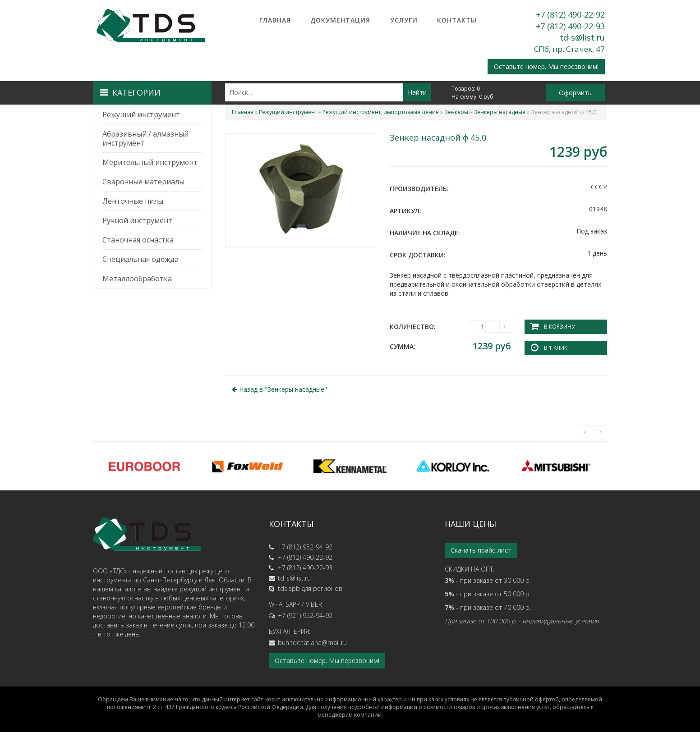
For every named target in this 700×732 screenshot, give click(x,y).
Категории (130, 92)
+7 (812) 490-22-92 (570, 14)
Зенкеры (456, 112)
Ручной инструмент (137, 220)
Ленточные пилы (133, 201)
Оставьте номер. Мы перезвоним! (546, 66)
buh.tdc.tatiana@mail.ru (312, 643)
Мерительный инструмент (150, 162)
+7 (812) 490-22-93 (570, 26)
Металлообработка (137, 279)
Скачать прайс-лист (481, 550)
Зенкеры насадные (500, 112)
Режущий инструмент (141, 114)
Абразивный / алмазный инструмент (145, 138)
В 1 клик (556, 348)
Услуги (404, 20)
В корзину (559, 327)
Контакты (457, 20)
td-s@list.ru (582, 37)
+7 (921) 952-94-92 (305, 615)
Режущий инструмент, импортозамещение (381, 112)
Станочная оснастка (138, 240)
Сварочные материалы (143, 182)
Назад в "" (279, 389)
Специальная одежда (140, 259)
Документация (340, 20)
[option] (144, 466)
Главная (275, 20)
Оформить (575, 93)
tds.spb (289, 588)
